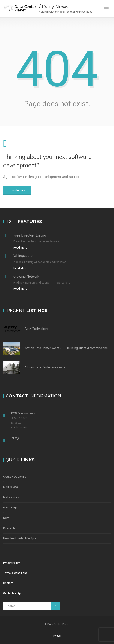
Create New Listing (15, 477)
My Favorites (11, 497)
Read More (20, 248)
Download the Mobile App (19, 538)
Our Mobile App (13, 593)
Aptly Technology (36, 329)
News (7, 518)
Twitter (57, 636)
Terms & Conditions (15, 573)
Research (9, 528)
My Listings (10, 508)
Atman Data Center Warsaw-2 (45, 367)
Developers (17, 190)
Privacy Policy (11, 563)
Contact (8, 583)
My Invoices (10, 487)
